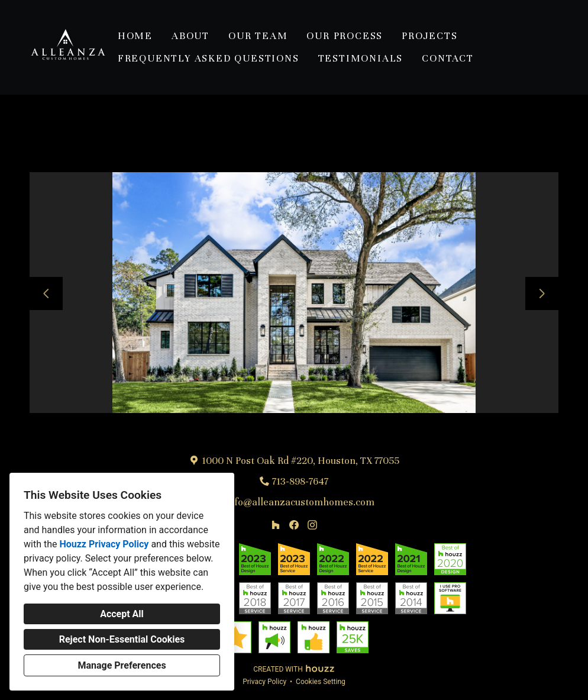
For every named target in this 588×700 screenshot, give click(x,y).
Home (135, 36)
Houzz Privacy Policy (104, 544)
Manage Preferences (122, 665)
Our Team (258, 36)
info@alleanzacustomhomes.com (300, 502)
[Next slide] (542, 293)
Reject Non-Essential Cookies (122, 639)
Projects (429, 36)
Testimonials (361, 58)
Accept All (122, 614)
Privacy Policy (264, 682)
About (190, 36)
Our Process (345, 36)
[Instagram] (312, 525)
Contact (448, 58)
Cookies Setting (321, 682)
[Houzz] (276, 525)
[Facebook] (294, 525)
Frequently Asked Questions (209, 58)
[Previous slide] (46, 293)
